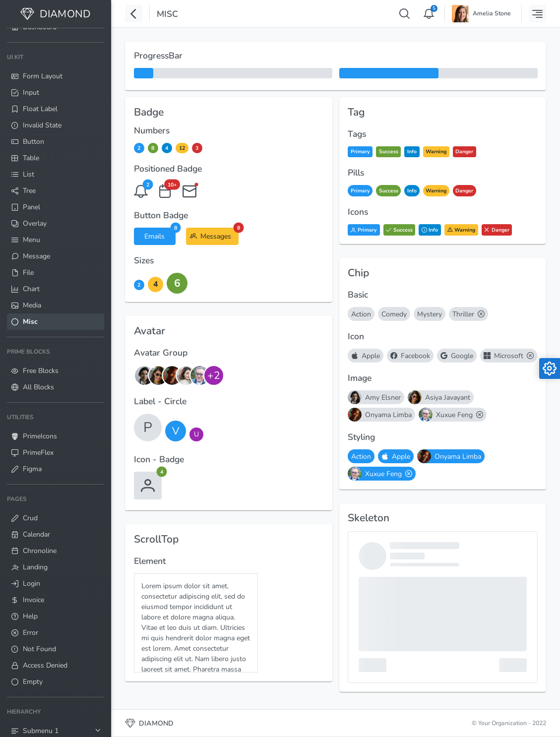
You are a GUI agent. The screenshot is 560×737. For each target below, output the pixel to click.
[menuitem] (56, 190)
